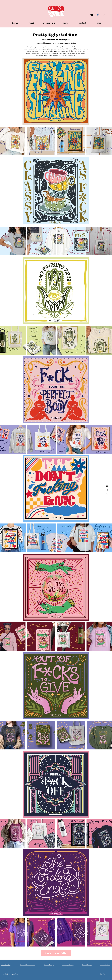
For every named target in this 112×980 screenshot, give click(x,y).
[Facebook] (107, 490)
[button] (91, 15)
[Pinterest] (107, 494)
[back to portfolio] (56, 953)
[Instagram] (107, 486)
